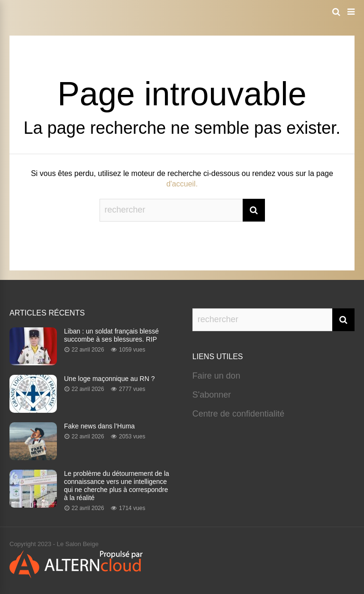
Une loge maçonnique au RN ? (109, 379)
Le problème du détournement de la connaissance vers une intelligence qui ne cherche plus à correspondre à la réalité (117, 486)
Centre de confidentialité (238, 414)
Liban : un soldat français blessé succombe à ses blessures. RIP (111, 335)
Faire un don (216, 376)
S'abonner (212, 395)
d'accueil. (182, 184)
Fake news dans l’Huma (99, 426)
